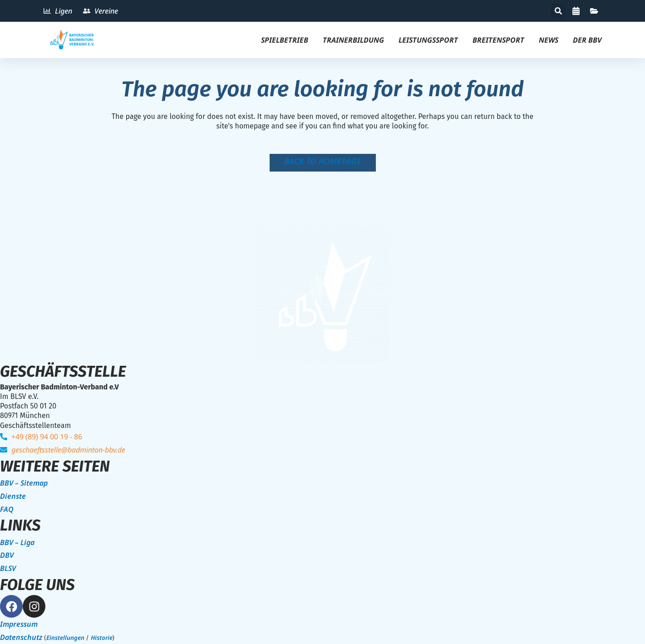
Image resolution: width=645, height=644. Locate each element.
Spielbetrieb (285, 40)
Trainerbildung (353, 40)
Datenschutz (21, 637)
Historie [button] (102, 638)
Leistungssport (428, 40)
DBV (7, 555)
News (549, 40)
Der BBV (587, 40)
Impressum (19, 624)
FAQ (7, 509)
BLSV (8, 568)
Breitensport (498, 40)
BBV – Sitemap (24, 483)
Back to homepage (323, 161)
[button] (558, 11)
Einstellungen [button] (65, 638)
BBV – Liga (17, 542)
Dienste (13, 496)
